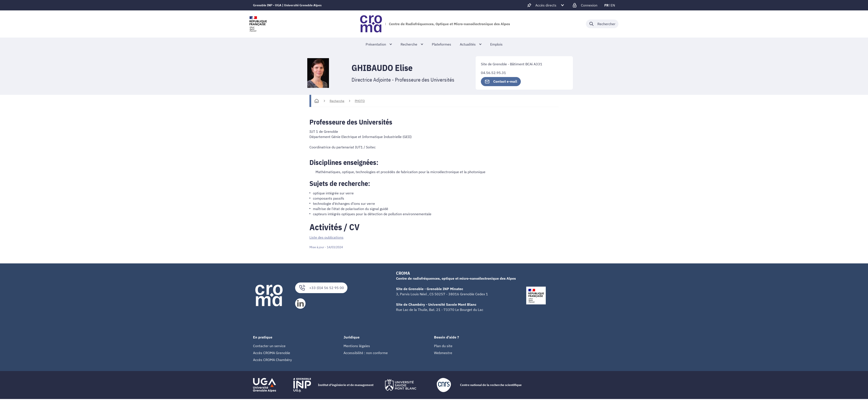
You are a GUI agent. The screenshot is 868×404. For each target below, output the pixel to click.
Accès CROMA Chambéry (272, 360)
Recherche (337, 101)
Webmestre (443, 353)
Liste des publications (326, 237)
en (613, 5)
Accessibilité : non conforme (366, 353)
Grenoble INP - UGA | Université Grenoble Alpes (287, 5)
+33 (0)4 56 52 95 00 (321, 288)
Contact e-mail (501, 82)
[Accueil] (317, 101)
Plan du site (443, 346)
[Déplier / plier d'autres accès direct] (546, 5)
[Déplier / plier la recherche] (602, 24)
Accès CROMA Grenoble (272, 353)
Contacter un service (269, 346)
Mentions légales (357, 346)
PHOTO (360, 101)
